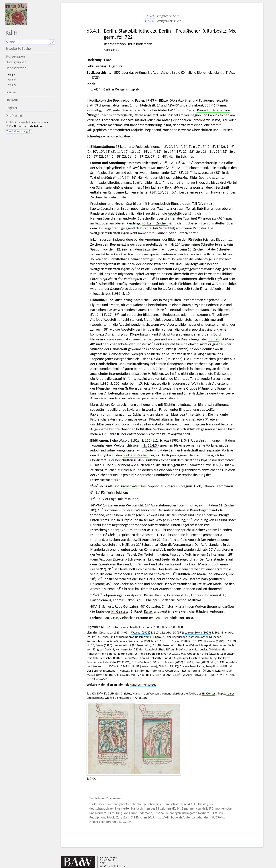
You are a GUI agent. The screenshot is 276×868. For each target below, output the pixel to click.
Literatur (12, 100)
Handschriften (16, 68)
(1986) (214, 641)
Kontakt (10, 122)
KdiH (11, 32)
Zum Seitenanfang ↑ (19, 131)
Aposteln (149, 535)
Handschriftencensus (143, 685)
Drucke (11, 92)
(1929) (198, 633)
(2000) (174, 662)
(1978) (180, 641)
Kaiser (144, 520)
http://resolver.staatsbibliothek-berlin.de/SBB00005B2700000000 (143, 627)
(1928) (130, 440)
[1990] (100, 383)
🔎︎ (52, 42)
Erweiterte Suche (18, 48)
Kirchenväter (130, 486)
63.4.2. (12, 80)
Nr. (153, 359)
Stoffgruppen (15, 56)
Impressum (40, 122)
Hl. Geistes (119, 611)
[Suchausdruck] (27, 42)
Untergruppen (16, 62)
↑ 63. (150, 16)
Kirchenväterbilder (128, 204)
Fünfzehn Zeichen (155, 223)
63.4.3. (12, 85)
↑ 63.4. (149, 21)
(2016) (192, 675)
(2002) (202, 662)
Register (11, 108)
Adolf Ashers (162, 72)
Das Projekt (14, 116)
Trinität (213, 339)
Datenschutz (24, 122)
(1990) (104, 645)
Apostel (173, 213)
